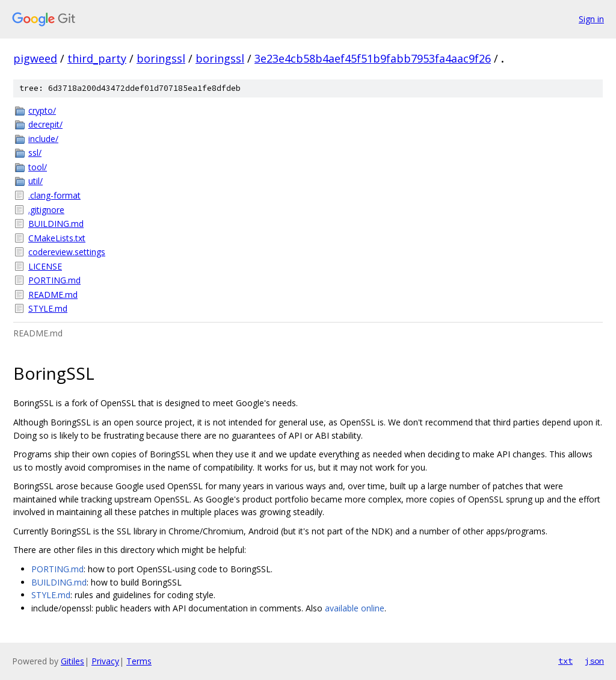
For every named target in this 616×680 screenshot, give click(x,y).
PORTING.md (54, 280)
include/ (43, 139)
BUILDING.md (56, 224)
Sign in (591, 19)
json (594, 661)
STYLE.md (48, 308)
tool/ (38, 167)
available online (355, 608)
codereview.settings (67, 252)
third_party (97, 58)
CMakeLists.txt (57, 238)
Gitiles (72, 661)
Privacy (105, 661)
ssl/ (35, 153)
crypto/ (42, 110)
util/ (35, 181)
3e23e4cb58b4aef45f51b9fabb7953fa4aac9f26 (373, 58)
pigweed (35, 58)
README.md (53, 295)
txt (565, 661)
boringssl (161, 58)
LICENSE (45, 266)
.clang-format (54, 195)
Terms (139, 661)
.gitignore (46, 210)
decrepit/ (45, 124)
